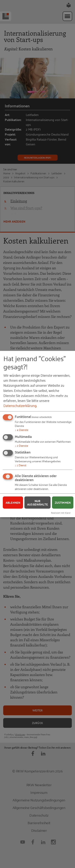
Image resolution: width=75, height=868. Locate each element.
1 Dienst (21, 465)
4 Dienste (21, 430)
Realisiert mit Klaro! (61, 513)
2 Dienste (21, 445)
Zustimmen (63, 502)
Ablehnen (13, 502)
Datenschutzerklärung (20, 405)
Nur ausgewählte (37, 503)
